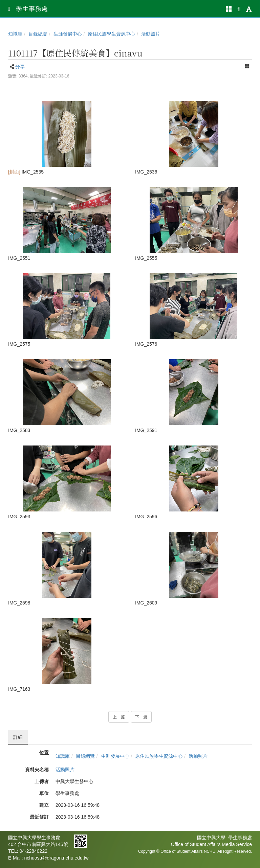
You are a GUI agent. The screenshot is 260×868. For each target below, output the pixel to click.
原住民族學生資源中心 (111, 34)
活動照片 (151, 34)
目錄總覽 (38, 34)
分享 (20, 67)
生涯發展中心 (68, 34)
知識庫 (15, 34)
